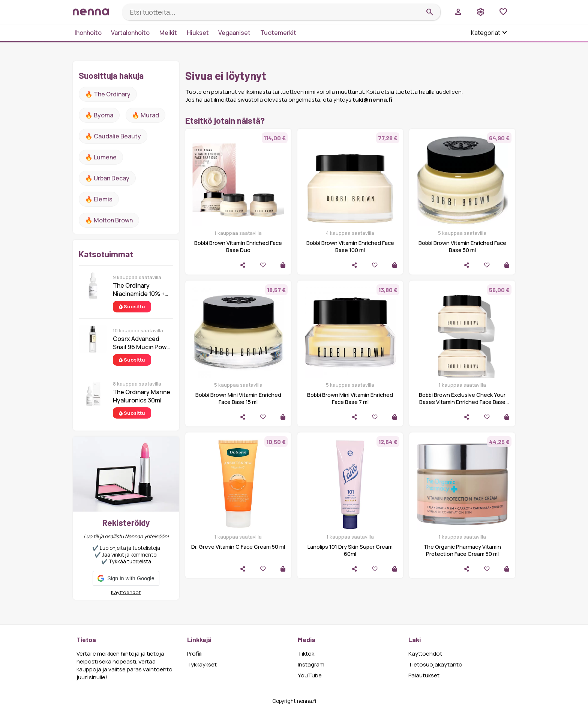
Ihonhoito (88, 33)
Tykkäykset (202, 664)
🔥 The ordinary (108, 94)
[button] (126, 578)
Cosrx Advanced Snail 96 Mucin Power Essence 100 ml (143, 343)
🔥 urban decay (107, 178)
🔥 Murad (145, 115)
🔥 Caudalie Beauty (113, 136)
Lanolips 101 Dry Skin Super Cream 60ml (350, 550)
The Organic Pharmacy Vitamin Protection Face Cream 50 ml (462, 550)
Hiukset (198, 33)
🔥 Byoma (99, 115)
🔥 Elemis (99, 199)
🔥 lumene (101, 157)
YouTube (310, 675)
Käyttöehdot (126, 592)
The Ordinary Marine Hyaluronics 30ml (142, 396)
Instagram (311, 664)
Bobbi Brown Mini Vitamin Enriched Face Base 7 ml (350, 398)
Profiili (195, 654)
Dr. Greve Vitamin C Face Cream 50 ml (238, 547)
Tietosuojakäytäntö (435, 664)
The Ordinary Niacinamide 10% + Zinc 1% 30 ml (139, 290)
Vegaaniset (234, 33)
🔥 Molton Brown (109, 220)
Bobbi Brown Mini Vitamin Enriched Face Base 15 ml (238, 398)
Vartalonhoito (130, 33)
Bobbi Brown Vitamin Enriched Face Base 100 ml (350, 246)
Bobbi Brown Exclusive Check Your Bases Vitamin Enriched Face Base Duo (462, 402)
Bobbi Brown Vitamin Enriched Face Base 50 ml (462, 246)
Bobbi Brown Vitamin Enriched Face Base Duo (238, 246)
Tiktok (306, 654)
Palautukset (424, 675)
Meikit (168, 33)
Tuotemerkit (278, 33)
